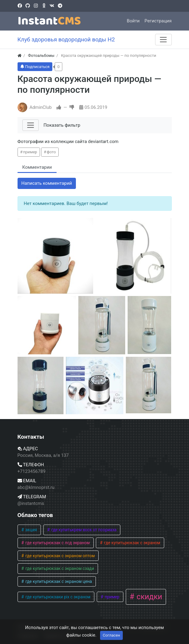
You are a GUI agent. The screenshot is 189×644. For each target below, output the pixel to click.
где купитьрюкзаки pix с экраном (57, 597)
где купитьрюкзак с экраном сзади (59, 568)
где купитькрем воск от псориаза (83, 530)
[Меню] (163, 40)
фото (51, 152)
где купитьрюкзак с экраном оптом (60, 556)
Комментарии (37, 167)
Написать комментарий (47, 183)
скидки (149, 597)
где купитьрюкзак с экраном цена (58, 581)
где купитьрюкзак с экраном (131, 543)
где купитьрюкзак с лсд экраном (57, 543)
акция (31, 530)
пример (30, 152)
